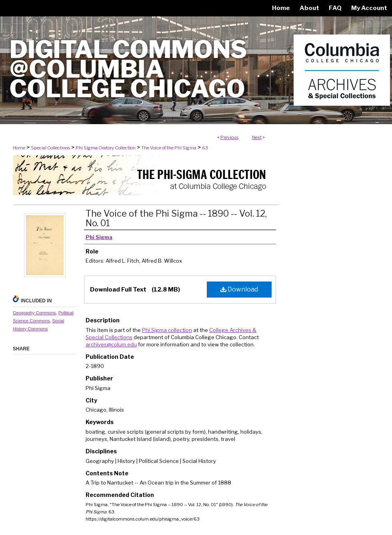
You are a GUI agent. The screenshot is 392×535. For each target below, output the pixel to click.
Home (19, 148)
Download (239, 289)
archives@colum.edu (111, 344)
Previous (229, 137)
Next (257, 137)
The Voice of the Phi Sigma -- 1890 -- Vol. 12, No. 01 (176, 218)
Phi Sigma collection (167, 330)
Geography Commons (34, 313)
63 (205, 148)
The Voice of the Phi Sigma (169, 148)
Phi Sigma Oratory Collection (106, 148)
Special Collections (50, 148)
